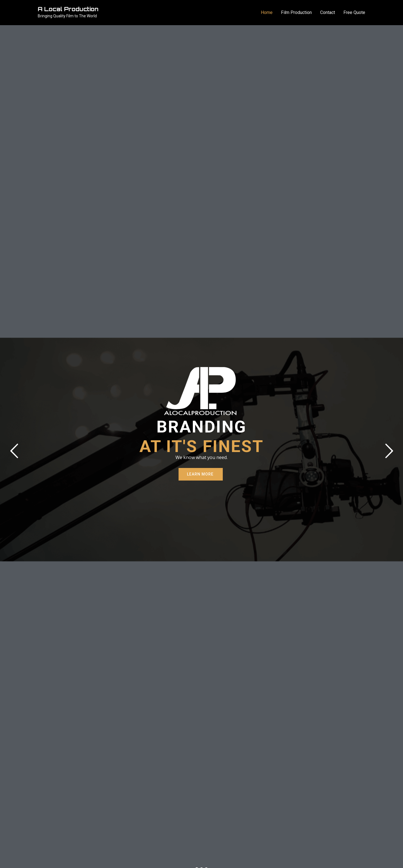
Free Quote (354, 12)
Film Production (296, 12)
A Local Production (68, 9)
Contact (328, 12)
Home (267, 12)
